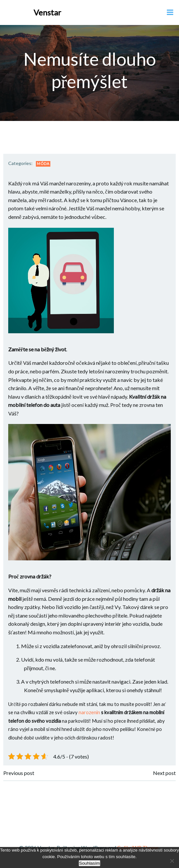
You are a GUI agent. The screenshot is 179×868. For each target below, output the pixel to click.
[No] (172, 860)
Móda (43, 164)
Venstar (47, 12)
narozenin (89, 712)
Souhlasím (90, 863)
